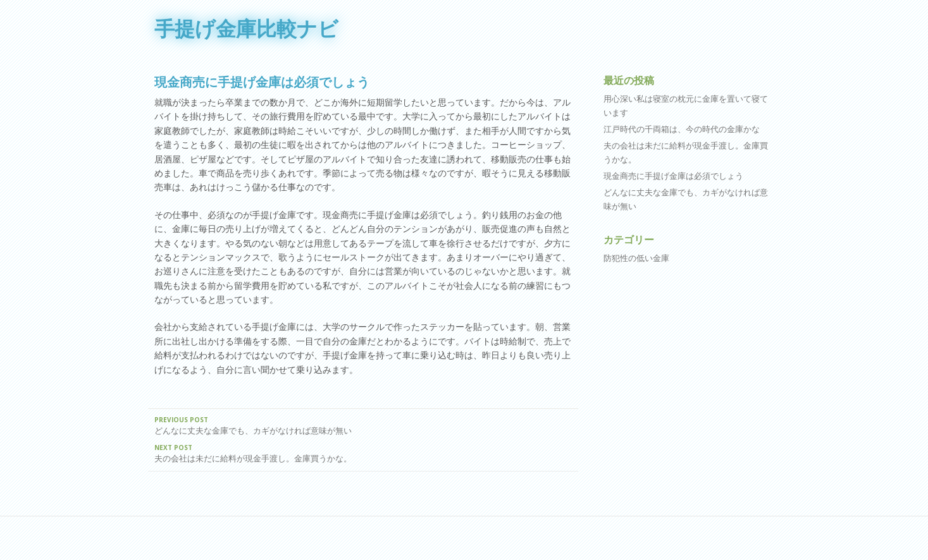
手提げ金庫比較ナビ (246, 28)
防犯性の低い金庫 (636, 258)
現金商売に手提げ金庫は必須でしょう (673, 176)
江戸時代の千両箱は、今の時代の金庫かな (682, 129)
